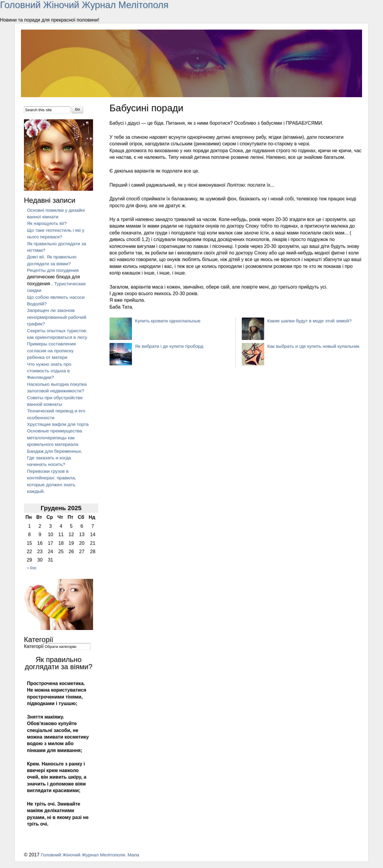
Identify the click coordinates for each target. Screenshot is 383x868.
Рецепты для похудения (54, 270)
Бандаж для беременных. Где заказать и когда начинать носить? (56, 464)
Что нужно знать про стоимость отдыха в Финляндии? (50, 370)
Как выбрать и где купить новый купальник (315, 346)
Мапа (136, 862)
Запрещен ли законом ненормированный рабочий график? (57, 317)
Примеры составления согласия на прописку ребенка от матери (52, 350)
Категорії (34, 653)
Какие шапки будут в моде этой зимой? (311, 321)
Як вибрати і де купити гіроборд (170, 346)
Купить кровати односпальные (169, 321)
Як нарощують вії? (47, 223)
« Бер (32, 574)
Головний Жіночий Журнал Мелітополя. (85, 862)
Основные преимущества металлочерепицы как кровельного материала (55, 444)
